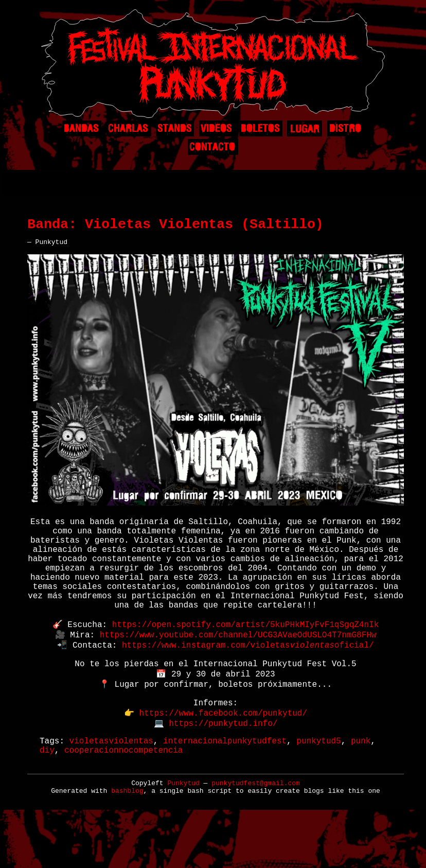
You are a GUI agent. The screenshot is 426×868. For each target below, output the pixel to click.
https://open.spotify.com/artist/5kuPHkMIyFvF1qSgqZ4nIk (245, 656)
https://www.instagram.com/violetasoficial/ (248, 679)
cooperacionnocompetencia (123, 801)
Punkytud (183, 834)
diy (47, 801)
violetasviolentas (111, 789)
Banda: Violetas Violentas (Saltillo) (175, 228)
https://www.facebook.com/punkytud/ (223, 758)
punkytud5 (318, 789)
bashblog (127, 842)
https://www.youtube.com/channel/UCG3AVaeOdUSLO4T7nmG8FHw (238, 668)
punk (361, 789)
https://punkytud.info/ (223, 770)
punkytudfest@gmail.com (256, 834)
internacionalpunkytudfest (225, 789)
